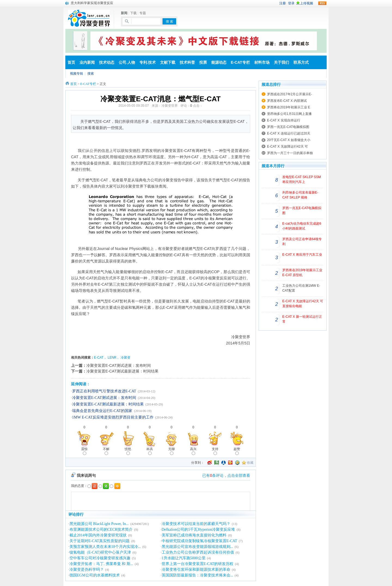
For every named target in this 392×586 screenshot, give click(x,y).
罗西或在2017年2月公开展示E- (290, 94)
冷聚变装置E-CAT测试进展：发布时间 (119, 365)
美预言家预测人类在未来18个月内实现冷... (105, 547)
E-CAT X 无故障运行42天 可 (287, 146)
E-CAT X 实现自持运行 (284, 120)
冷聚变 (125, 358)
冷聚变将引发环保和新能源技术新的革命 (196, 570)
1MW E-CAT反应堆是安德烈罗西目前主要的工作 (113, 417)
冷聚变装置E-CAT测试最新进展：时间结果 (122, 371)
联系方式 (301, 62)
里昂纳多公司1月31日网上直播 (289, 114)
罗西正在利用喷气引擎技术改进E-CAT (104, 391)
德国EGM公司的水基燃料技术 (95, 575)
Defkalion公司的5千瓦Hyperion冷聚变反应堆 (198, 529)
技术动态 (107, 62)
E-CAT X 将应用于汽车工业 (302, 255)
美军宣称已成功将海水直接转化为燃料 (194, 535)
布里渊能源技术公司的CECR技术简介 (101, 529)
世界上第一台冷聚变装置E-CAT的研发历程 (198, 564)
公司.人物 (127, 62)
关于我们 (281, 62)
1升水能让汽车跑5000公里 (184, 558)
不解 (106, 451)
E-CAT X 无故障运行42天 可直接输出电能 (303, 304)
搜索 (91, 74)
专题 (143, 13)
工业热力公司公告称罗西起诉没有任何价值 (198, 552)
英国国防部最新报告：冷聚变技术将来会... (197, 575)
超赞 (237, 451)
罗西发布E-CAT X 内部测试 (287, 101)
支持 (215, 451)
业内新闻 (87, 62)
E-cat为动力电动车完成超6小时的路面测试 (302, 226)
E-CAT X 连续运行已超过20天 (289, 133)
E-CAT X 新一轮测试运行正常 (302, 319)
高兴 (193, 451)
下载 (133, 13)
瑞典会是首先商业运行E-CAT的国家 (102, 411)
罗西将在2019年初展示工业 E (289, 107)
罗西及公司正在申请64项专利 (302, 242)
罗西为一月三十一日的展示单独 (290, 153)
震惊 (84, 451)
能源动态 (219, 62)
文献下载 (168, 62)
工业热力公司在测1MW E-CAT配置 (301, 288)
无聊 (171, 451)
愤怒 (128, 451)
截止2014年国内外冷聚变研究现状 (98, 535)
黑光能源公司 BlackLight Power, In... (99, 524)
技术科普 (187, 62)
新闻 (124, 13)
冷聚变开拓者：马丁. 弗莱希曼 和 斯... (101, 564)
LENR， (114, 358)
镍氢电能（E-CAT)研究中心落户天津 (100, 552)
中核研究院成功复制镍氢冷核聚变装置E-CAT (200, 541)
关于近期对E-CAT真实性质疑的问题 (100, 541)
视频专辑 (76, 74)
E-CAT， (100, 358)
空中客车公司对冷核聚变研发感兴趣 (100, 558)
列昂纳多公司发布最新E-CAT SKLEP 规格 (300, 195)
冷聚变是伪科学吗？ (87, 570)
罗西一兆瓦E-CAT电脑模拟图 (288, 127)
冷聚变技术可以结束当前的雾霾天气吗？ (196, 524)
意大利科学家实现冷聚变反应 (92, 3)
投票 (203, 62)
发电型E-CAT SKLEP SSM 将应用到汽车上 (302, 179)
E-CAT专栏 (240, 62)
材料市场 (262, 62)
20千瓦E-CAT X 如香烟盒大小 (289, 140)
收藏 (250, 463)
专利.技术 (148, 62)
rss (322, 3)
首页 (71, 62)
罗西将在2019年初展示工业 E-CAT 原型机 (302, 273)
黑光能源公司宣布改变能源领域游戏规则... (197, 547)
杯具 (150, 451)
